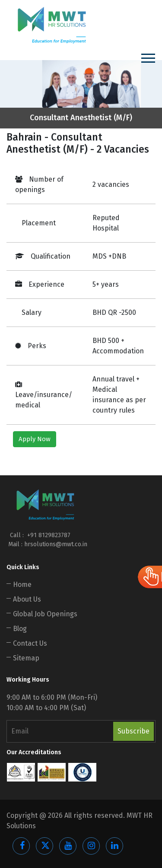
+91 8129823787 (48, 535)
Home (22, 585)
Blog (20, 629)
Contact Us (30, 643)
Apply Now (35, 439)
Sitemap (26, 658)
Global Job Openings (45, 614)
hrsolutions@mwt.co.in (56, 544)
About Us (27, 599)
